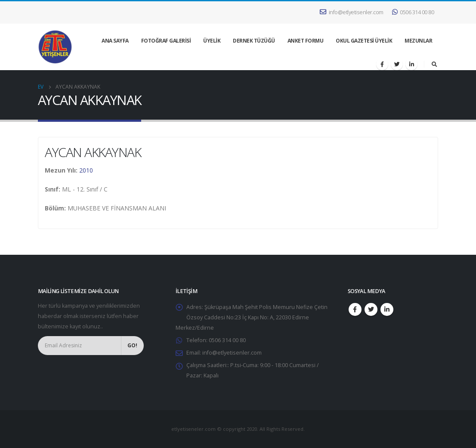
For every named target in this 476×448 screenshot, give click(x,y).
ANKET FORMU (306, 41)
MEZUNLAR (418, 41)
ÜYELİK (212, 41)
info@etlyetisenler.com (352, 12)
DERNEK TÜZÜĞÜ (254, 41)
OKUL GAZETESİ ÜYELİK (364, 41)
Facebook (355, 309)
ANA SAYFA (115, 41)
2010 (86, 170)
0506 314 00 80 (413, 12)
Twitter (371, 309)
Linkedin (387, 309)
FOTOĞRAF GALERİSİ (166, 41)
